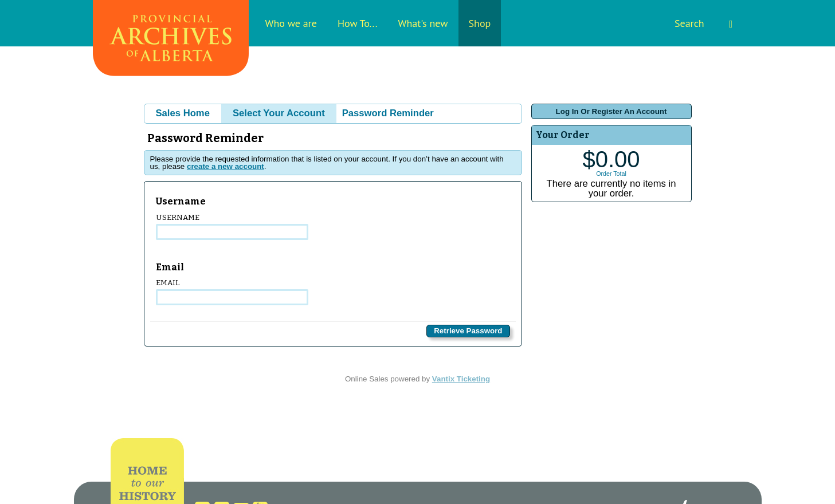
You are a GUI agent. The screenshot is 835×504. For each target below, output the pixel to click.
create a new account (226, 166)
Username (232, 227)
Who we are (291, 23)
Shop (480, 23)
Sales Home (183, 113)
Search (704, 23)
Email (232, 292)
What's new (423, 23)
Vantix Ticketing (461, 379)
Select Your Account (279, 113)
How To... (358, 23)
